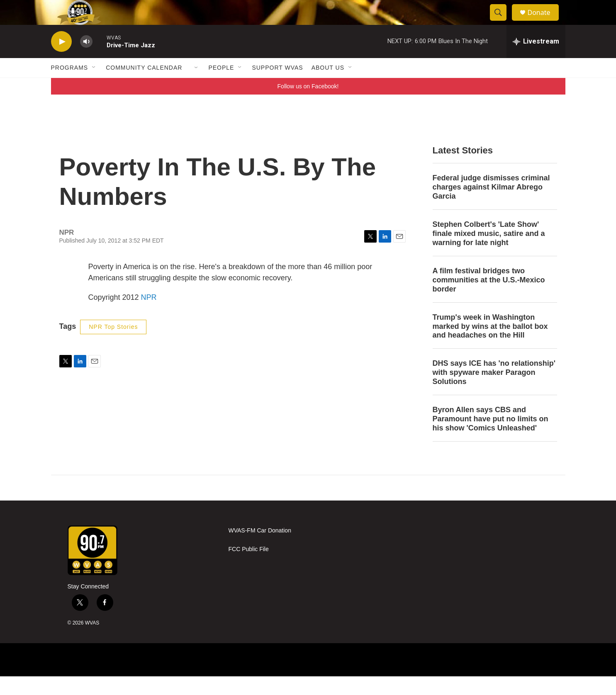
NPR (149, 316)
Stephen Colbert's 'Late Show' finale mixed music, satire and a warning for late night (489, 252)
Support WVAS (277, 86)
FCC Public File (249, 568)
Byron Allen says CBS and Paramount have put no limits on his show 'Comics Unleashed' (491, 437)
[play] (61, 60)
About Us (328, 86)
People (221, 86)
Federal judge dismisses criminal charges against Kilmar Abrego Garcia (491, 206)
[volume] (86, 60)
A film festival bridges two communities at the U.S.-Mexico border (489, 299)
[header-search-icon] (502, 22)
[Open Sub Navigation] (94, 86)
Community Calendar (144, 86)
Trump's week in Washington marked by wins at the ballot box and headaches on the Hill (490, 345)
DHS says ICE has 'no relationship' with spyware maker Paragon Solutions (494, 391)
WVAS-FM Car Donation (260, 549)
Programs (70, 86)
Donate (544, 22)
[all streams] (536, 60)
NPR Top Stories (113, 345)
